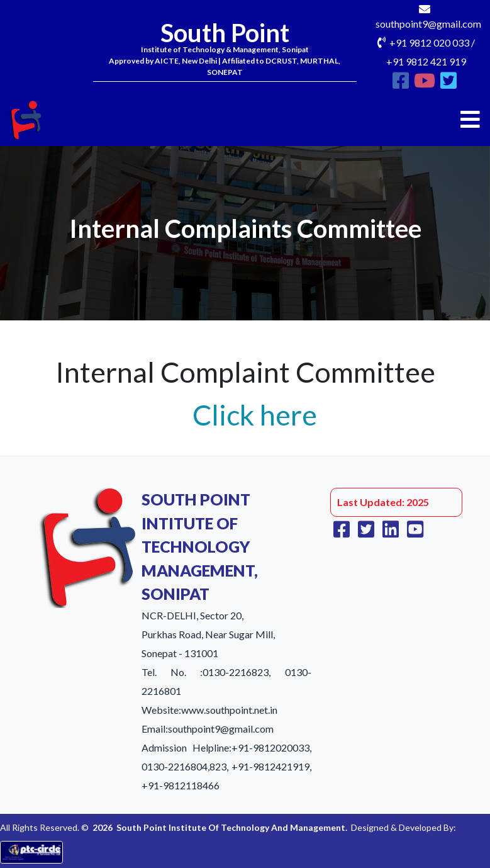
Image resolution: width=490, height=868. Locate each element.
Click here (255, 415)
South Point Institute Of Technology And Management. (232, 827)
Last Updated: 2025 (383, 502)
